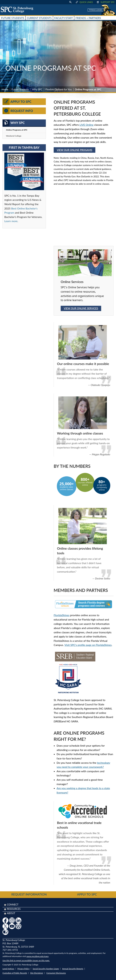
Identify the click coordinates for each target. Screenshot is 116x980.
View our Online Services (81, 308)
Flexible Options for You (59, 89)
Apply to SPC (17, 102)
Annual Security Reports (73, 969)
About (11, 913)
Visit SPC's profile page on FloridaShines (88, 645)
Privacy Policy (23, 969)
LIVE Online (86, 125)
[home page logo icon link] (18, 10)
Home (5, 89)
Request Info (18, 111)
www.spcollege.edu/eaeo (37, 956)
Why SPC (37, 89)
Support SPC (105, 2)
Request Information (29, 894)
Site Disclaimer (37, 973)
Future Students (20, 89)
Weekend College (14, 136)
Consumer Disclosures (56, 973)
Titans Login (96, 10)
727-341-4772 (10, 950)
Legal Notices (8, 969)
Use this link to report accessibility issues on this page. (26, 960)
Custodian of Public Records (15, 973)
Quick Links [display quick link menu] (84, 2)
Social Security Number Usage (46, 969)
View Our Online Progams (74, 150)
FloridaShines (62, 615)
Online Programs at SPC (17, 130)
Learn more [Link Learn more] (11, 221)
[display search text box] (70, 2)
